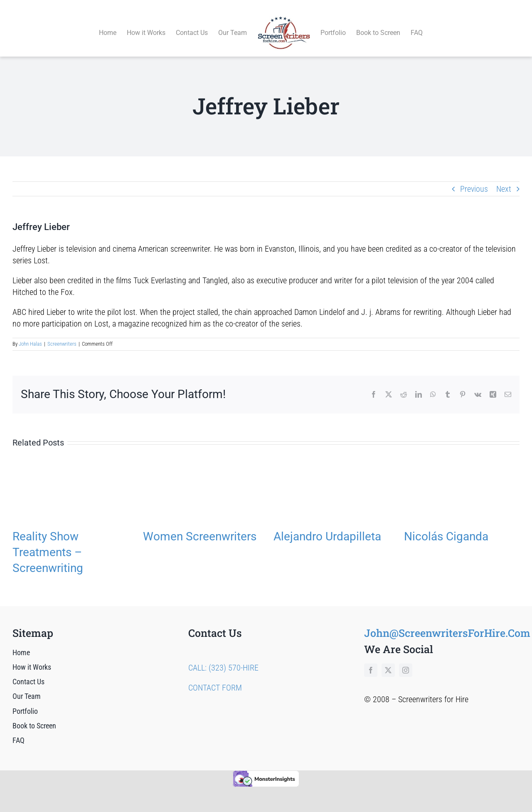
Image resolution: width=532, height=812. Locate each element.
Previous (474, 179)
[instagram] (406, 661)
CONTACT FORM (215, 678)
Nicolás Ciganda (446, 527)
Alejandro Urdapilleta (327, 527)
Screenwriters (62, 335)
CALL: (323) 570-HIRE (223, 658)
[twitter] (388, 661)
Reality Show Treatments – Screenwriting (48, 543)
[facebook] (371, 661)
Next (504, 179)
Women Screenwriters (200, 527)
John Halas (30, 335)
